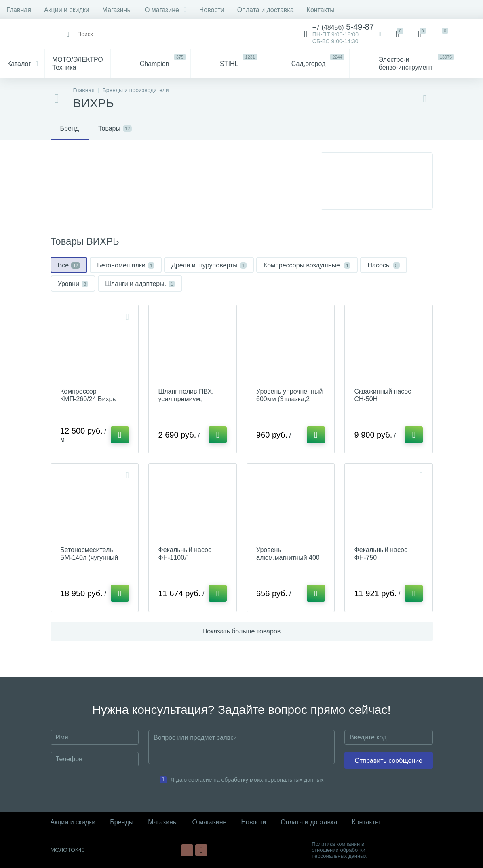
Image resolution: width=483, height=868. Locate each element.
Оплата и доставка (266, 10)
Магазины (117, 10)
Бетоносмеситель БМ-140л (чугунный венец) (90, 558)
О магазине (166, 10)
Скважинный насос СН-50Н (383, 396)
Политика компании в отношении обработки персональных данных (339, 850)
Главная (19, 10)
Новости (212, 10)
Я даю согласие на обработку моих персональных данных (247, 780)
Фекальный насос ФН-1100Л (185, 555)
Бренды (122, 822)
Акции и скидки (67, 10)
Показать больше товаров (242, 632)
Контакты (321, 10)
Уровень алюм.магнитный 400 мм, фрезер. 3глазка (288, 558)
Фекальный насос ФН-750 (381, 555)
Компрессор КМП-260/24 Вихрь (89, 396)
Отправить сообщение (389, 761)
